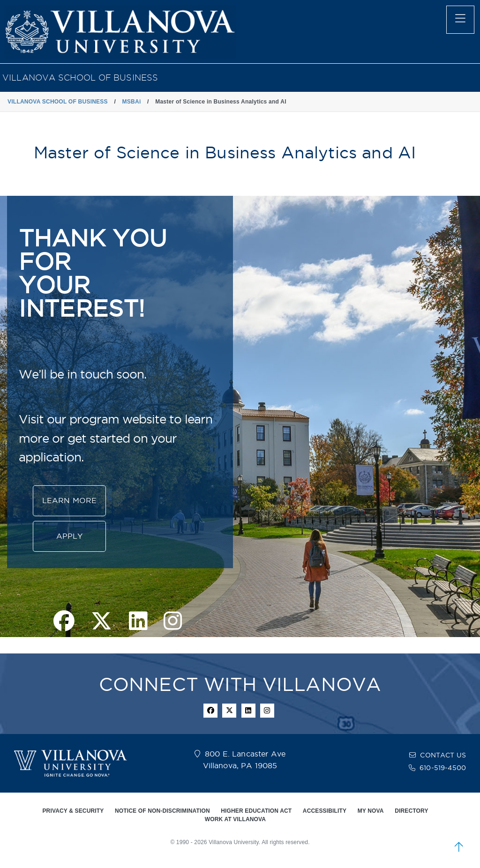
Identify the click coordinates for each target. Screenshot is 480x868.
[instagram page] (173, 622)
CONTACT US (443, 755)
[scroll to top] (459, 847)
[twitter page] (101, 622)
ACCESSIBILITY (325, 811)
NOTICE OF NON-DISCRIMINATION (162, 811)
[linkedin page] (138, 622)
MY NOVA (371, 811)
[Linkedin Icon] (248, 711)
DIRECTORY (411, 811)
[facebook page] (64, 622)
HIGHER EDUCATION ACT (256, 811)
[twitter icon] (229, 711)
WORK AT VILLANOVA (235, 819)
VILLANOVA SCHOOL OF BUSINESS (80, 78)
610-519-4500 (443, 768)
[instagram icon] (267, 711)
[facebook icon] (210, 711)
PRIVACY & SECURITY (73, 811)
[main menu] (460, 20)
